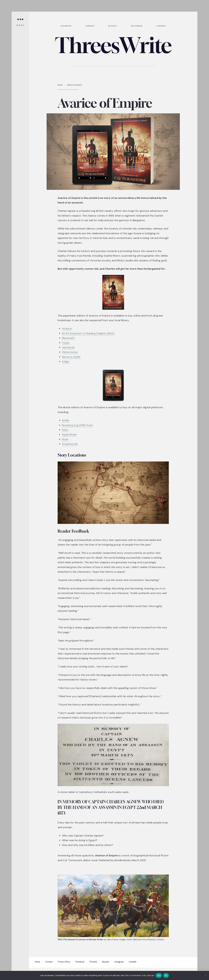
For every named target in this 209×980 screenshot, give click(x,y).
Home (60, 85)
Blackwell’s (68, 338)
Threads (93, 962)
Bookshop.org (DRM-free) (77, 425)
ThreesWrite (113, 45)
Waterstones (70, 352)
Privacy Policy (64, 962)
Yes (159, 975)
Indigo (66, 361)
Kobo (65, 430)
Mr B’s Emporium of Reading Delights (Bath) (88, 333)
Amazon (67, 329)
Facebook (80, 962)
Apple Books (69, 434)
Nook (65, 439)
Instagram (119, 962)
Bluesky (106, 962)
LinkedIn (133, 962)
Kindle (66, 420)
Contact (49, 962)
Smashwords (70, 444)
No (166, 975)
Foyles (66, 343)
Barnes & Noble (71, 357)
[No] (205, 976)
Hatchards (68, 347)
